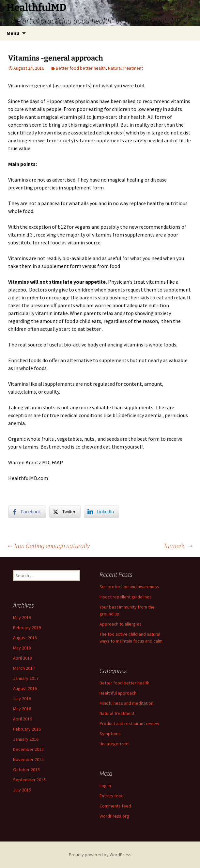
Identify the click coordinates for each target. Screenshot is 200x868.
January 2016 (26, 739)
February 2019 (27, 628)
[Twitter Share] (65, 512)
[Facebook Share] (27, 512)
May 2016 (22, 709)
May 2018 (22, 648)
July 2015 (22, 790)
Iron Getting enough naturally (48, 546)
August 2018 (25, 638)
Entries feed (112, 796)
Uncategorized (114, 744)
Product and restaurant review (129, 723)
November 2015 (28, 759)
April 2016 (23, 719)
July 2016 (22, 699)
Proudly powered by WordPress (100, 855)
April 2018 (23, 658)
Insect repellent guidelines (126, 597)
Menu (13, 33)
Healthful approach (118, 693)
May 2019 (22, 617)
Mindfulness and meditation (126, 703)
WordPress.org (114, 816)
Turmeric (178, 546)
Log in (105, 786)
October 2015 (26, 770)
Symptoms (110, 734)
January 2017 (26, 678)
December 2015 (28, 749)
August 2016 (25, 688)
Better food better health (81, 68)
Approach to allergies (121, 624)
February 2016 (27, 729)
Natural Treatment (125, 68)
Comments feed (115, 806)
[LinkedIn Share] (101, 512)
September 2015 (29, 780)
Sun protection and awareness (129, 587)
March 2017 (24, 668)
